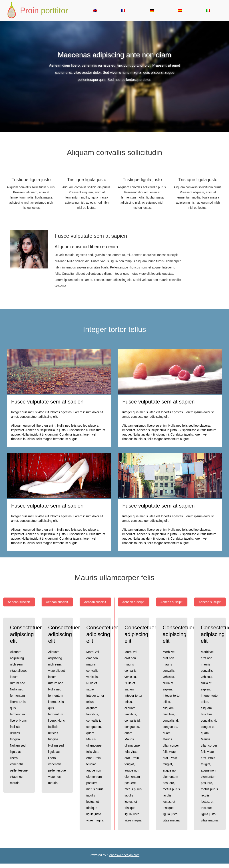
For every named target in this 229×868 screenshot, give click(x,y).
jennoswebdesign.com (124, 855)
